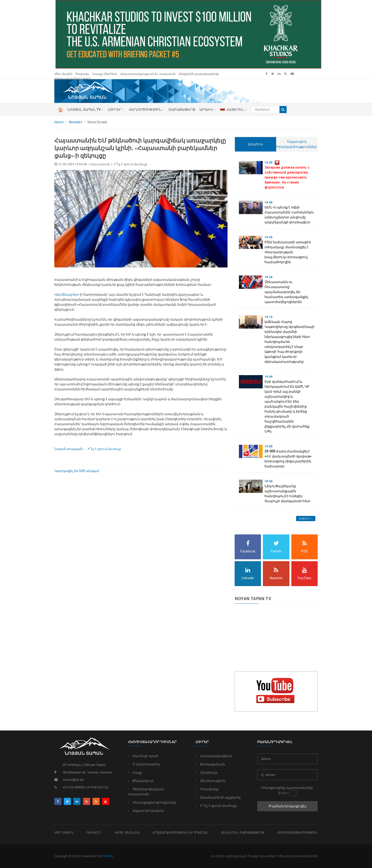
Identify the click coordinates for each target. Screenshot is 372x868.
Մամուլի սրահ (143, 756)
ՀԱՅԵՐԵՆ (233, 110)
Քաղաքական (210, 764)
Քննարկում (141, 781)
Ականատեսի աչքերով (218, 797)
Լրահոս (256, 144)
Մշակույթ (206, 772)
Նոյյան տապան (69, 449)
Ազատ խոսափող (146, 811)
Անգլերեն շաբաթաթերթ (199, 74)
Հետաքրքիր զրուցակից (152, 802)
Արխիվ (208, 110)
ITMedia (107, 856)
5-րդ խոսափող (144, 764)
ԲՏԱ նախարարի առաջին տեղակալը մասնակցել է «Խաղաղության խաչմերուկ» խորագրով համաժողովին (288, 252)
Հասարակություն (214, 756)
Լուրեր (202, 742)
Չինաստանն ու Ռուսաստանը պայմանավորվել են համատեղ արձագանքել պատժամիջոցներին (286, 292)
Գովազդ (82, 74)
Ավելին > (306, 519)
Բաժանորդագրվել (287, 806)
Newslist (76, 122)
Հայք (135, 772)
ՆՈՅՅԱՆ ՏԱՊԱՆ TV (85, 110)
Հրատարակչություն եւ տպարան (148, 74)
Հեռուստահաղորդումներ (152, 742)
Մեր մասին (63, 74)
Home (59, 122)
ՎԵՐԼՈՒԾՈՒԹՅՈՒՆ (146, 110)
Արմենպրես (67, 294)
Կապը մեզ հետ (105, 74)
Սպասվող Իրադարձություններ (297, 144)
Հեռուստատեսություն (73, 79)
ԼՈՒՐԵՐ (116, 110)
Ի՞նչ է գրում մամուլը (216, 806)
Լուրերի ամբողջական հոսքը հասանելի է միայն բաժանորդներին (264, 856)
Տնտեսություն (211, 781)
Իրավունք (207, 789)
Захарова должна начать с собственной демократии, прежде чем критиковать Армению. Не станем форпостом (287, 177)
